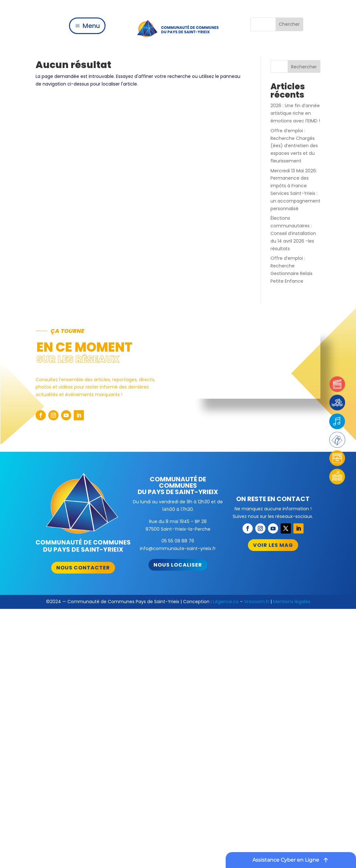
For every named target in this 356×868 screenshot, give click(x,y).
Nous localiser (178, 565)
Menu (91, 26)
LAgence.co (226, 602)
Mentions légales (292, 602)
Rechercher (304, 67)
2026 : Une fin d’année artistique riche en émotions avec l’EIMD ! (295, 113)
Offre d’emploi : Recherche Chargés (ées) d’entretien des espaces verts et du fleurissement (294, 146)
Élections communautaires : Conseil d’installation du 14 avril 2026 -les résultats (293, 233)
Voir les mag (273, 545)
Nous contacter (83, 568)
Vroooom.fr (257, 602)
